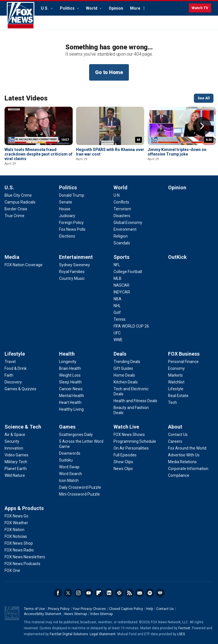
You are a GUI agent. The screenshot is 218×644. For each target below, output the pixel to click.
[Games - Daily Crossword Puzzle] (80, 487)
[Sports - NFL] (117, 265)
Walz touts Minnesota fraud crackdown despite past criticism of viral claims (38, 154)
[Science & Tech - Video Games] (16, 455)
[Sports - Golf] (117, 312)
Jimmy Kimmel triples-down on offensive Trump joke (177, 152)
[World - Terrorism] (122, 209)
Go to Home (109, 72)
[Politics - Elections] (67, 236)
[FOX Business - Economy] (176, 368)
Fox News (21, 16)
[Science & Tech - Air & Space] (15, 435)
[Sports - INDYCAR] (122, 292)
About (175, 427)
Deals (120, 354)
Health (67, 354)
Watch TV (200, 8)
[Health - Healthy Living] (71, 409)
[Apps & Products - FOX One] (12, 570)
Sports (121, 257)
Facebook (58, 593)
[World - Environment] (125, 229)
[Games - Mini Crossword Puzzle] (79, 494)
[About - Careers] (175, 441)
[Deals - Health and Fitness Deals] (135, 401)
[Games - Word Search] (71, 474)
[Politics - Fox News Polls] (72, 229)
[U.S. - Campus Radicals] (20, 202)
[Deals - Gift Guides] (123, 368)
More (135, 8)
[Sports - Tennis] (120, 319)
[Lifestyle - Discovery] (13, 382)
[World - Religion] (121, 236)
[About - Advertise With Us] (184, 455)
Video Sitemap (101, 614)
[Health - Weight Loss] (70, 375)
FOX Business (184, 354)
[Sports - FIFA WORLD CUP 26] (131, 326)
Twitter (68, 593)
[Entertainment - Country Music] (72, 278)
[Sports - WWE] (118, 340)
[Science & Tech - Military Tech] (16, 462)
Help (150, 609)
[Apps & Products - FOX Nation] (14, 530)
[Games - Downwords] (70, 453)
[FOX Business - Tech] (172, 402)
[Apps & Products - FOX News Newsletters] (25, 557)
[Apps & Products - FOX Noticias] (16, 536)
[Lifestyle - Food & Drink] (16, 368)
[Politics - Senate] (66, 202)
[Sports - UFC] (117, 333)
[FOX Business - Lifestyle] (176, 389)
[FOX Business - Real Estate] (178, 396)
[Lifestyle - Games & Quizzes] (20, 389)
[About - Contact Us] (178, 435)
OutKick (177, 257)
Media (12, 257)
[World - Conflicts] (121, 202)
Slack (119, 593)
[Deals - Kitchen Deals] (126, 382)
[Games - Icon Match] (69, 481)
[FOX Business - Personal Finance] (183, 362)
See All (204, 98)
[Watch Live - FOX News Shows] (129, 435)
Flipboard (99, 593)
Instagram (78, 593)
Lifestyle (15, 354)
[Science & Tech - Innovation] (14, 448)
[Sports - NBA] (118, 299)
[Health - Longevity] (68, 362)
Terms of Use (34, 609)
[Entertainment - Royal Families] (72, 272)
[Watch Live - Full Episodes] (125, 455)
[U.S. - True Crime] (14, 216)
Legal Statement (103, 634)
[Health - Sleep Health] (70, 382)
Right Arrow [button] (202, 126)
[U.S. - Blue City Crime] (18, 195)
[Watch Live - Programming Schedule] (135, 441)
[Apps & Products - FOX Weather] (16, 523)
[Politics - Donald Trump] (72, 195)
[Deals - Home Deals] (124, 375)
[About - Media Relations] (182, 462)
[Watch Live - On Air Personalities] (131, 448)
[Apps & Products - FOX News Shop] (19, 543)
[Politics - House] (65, 209)
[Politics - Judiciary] (67, 216)
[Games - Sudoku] (66, 460)
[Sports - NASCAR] (121, 285)
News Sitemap (76, 614)
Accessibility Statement (43, 614)
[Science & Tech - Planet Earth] (16, 469)
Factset (184, 628)
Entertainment (76, 257)
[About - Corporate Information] (188, 469)
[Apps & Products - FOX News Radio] (19, 550)
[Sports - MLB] (118, 278)
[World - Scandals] (122, 243)
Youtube (89, 593)
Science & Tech (23, 427)
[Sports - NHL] (117, 306)
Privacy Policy (59, 609)
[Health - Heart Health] (70, 402)
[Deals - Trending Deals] (127, 362)
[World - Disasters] (122, 216)
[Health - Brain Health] (70, 368)
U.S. (45, 8)
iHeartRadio (160, 593)
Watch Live (126, 427)
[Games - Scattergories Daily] (76, 435)
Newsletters (140, 593)
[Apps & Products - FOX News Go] (16, 516)
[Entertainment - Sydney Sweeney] (75, 265)
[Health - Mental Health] (72, 396)
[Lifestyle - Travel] (10, 362)
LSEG (181, 634)
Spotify (150, 593)
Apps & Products (24, 508)
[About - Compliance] (179, 475)
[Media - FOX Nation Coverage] (24, 265)
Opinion (116, 8)
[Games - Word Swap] (69, 467)
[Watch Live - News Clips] (123, 469)
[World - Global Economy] (128, 223)
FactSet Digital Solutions (69, 634)
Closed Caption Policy (126, 609)
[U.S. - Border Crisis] (16, 209)
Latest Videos (26, 98)
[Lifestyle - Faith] (9, 375)
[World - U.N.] (117, 195)
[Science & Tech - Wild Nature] (15, 475)
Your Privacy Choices (89, 609)
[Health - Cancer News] (71, 389)
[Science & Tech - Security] (12, 441)
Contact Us (165, 609)
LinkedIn (109, 593)
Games (67, 427)
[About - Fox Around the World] (187, 448)
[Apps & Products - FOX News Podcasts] (22, 564)
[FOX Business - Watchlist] (176, 382)
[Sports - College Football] (128, 272)
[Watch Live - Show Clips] (123, 462)
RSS (129, 593)
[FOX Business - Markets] (175, 375)
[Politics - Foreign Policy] (71, 223)
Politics (68, 8)
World (92, 8)
